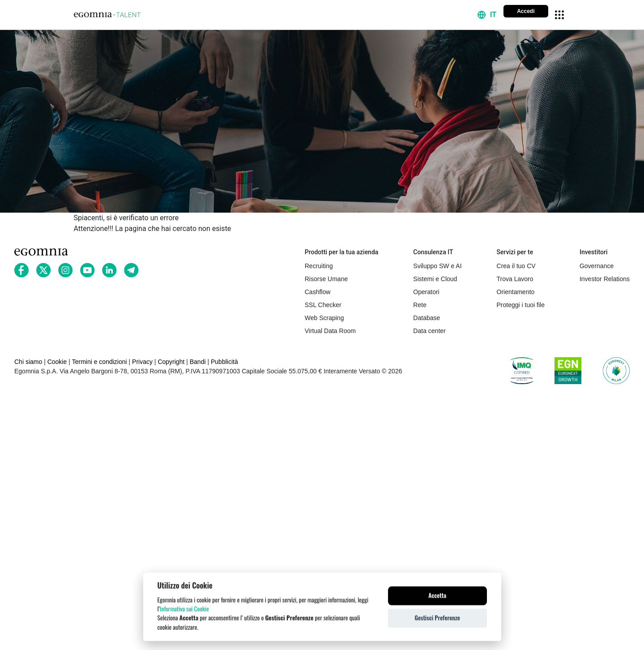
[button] (487, 15)
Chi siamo (28, 362)
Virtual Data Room (330, 331)
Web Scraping (324, 318)
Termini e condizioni (100, 362)
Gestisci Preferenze (437, 620)
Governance (597, 266)
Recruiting (319, 266)
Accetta (437, 597)
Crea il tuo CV (516, 266)
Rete (420, 305)
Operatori (426, 292)
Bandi (198, 362)
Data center (429, 331)
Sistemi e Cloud (435, 279)
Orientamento (516, 292)
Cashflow (318, 292)
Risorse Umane (326, 279)
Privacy (142, 362)
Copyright (171, 362)
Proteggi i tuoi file (521, 305)
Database (426, 318)
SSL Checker (323, 305)
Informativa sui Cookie (184, 611)
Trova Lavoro (515, 279)
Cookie (57, 362)
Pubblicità (224, 362)
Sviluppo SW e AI (437, 266)
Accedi (526, 11)
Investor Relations (605, 279)
